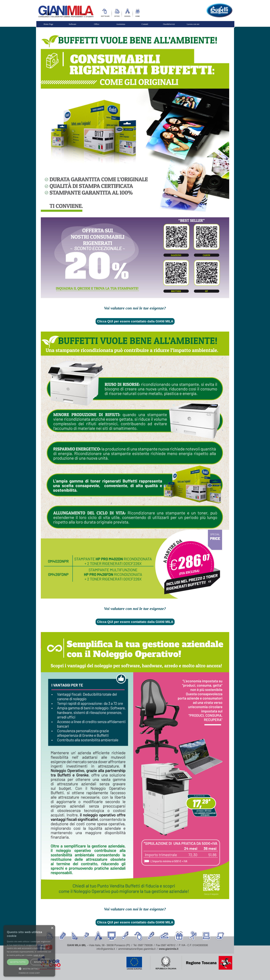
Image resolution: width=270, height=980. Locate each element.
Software (72, 24)
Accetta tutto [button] (18, 962)
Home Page (48, 24)
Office (97, 24)
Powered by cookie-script (29, 973)
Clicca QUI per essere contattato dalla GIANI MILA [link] (135, 321)
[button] (29, 968)
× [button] (52, 928)
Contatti (145, 24)
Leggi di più (39, 955)
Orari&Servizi (169, 24)
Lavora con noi (193, 24)
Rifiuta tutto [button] (41, 962)
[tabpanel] (135, 308)
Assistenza (121, 24)
